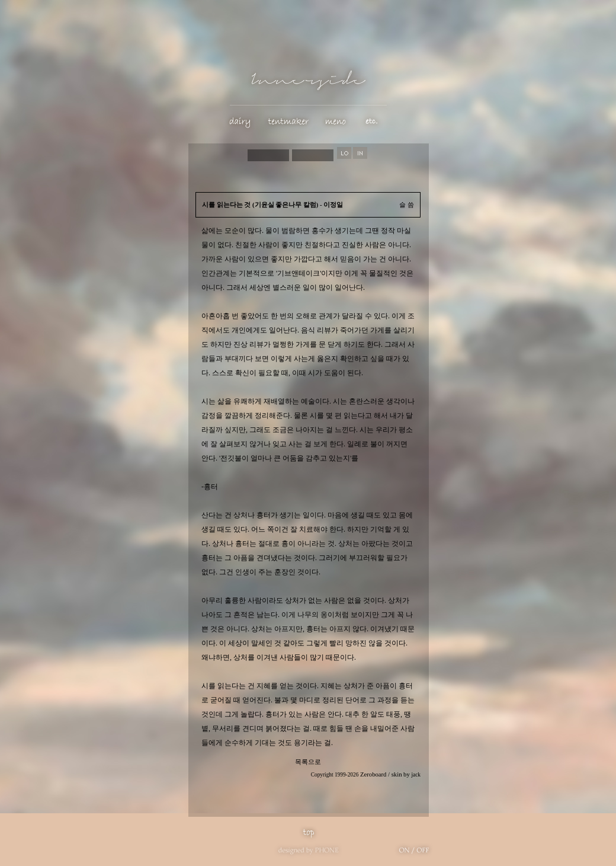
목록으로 (308, 762)
